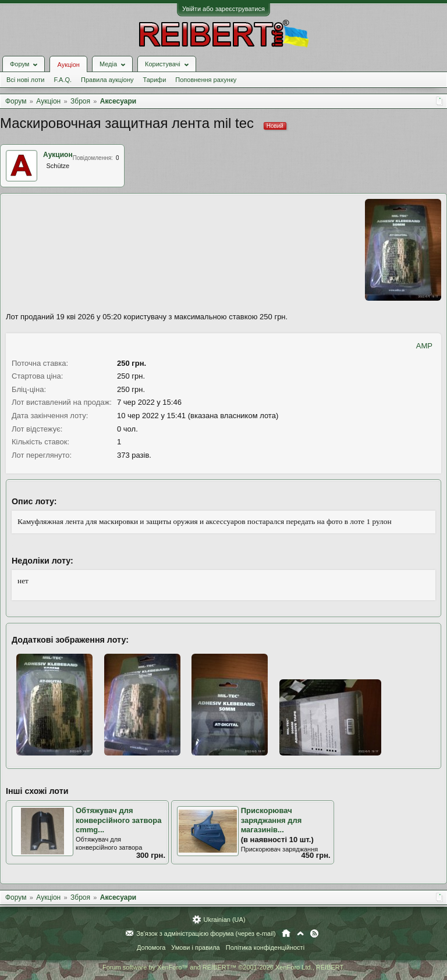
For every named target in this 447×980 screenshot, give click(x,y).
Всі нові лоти (25, 80)
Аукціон (68, 65)
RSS (314, 933)
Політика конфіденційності (265, 947)
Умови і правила (195, 947)
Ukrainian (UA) (224, 920)
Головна (286, 933)
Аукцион (58, 155)
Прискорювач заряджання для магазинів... (272, 820)
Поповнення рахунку (206, 80)
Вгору (300, 933)
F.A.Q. (63, 80)
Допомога (151, 947)
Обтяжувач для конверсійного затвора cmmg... (118, 820)
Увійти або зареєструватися (223, 9)
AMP (424, 346)
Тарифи (155, 80)
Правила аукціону (107, 80)
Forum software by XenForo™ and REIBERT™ (223, 967)
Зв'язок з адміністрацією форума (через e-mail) (206, 933)
